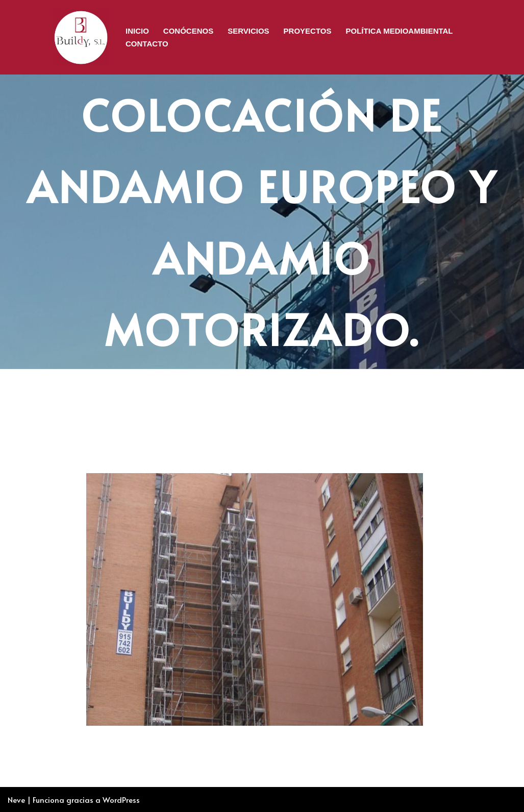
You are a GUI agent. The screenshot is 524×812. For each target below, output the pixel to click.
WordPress (121, 799)
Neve (16, 799)
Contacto (147, 44)
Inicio (137, 31)
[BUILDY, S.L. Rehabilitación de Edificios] (81, 37)
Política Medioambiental (400, 31)
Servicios (248, 31)
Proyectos (308, 31)
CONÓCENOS (188, 31)
